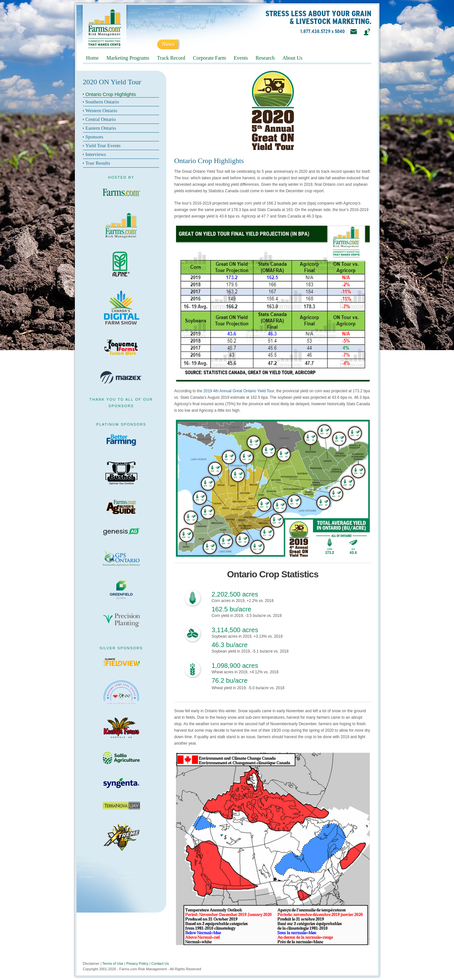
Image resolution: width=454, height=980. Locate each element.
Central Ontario (101, 119)
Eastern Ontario (101, 128)
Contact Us (160, 963)
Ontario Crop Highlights (111, 94)
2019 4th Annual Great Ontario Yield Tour (239, 391)
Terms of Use (113, 963)
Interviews (96, 154)
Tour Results (98, 163)
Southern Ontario (102, 102)
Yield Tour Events (103, 146)
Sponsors (94, 137)
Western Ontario (101, 111)
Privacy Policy (137, 963)
